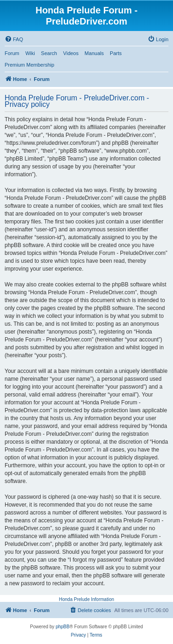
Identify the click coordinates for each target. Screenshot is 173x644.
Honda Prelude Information (87, 599)
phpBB (63, 627)
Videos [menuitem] (71, 53)
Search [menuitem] (49, 53)
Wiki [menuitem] (30, 53)
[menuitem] (14, 39)
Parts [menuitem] (116, 53)
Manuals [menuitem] (94, 53)
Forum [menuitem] (12, 53)
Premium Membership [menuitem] (30, 65)
